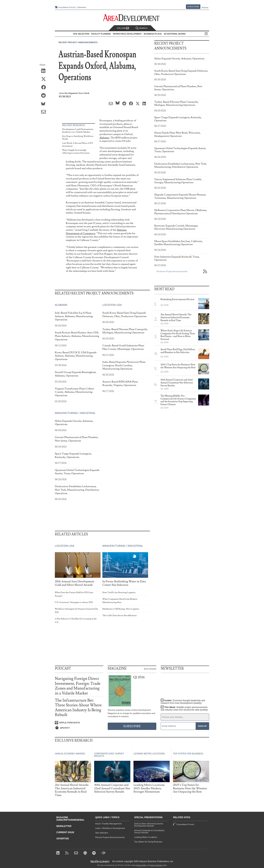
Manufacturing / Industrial (75, 413)
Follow (123, 28)
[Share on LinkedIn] (45, 71)
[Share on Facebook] (45, 87)
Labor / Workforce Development (110, 828)
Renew (205, 7)
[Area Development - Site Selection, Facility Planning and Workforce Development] (132, 18)
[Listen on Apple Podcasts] (79, 723)
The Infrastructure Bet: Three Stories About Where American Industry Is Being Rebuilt (78, 708)
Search (142, 28)
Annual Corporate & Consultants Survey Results (149, 831)
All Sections (206, 34)
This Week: (184, 709)
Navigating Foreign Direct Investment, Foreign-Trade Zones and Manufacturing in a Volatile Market (78, 686)
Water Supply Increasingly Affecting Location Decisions (76, 152)
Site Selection (102, 833)
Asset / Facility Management (108, 824)
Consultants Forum (66, 7)
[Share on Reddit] (45, 96)
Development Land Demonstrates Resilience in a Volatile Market (78, 131)
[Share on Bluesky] (45, 104)
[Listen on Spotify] (79, 728)
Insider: (183, 702)
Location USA (112, 305)
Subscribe (193, 7)
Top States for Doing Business (148, 842)
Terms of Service (156, 865)
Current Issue (65, 832)
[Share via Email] (45, 112)
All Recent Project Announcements (172, 271)
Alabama (104, 138)
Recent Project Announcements (78, 42)
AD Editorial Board (175, 34)
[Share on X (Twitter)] (45, 79)
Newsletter (64, 826)
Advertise (82, 7)
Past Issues (150, 669)
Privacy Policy (141, 865)
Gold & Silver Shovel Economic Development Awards (149, 825)
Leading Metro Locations (146, 837)
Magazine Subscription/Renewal (70, 819)
